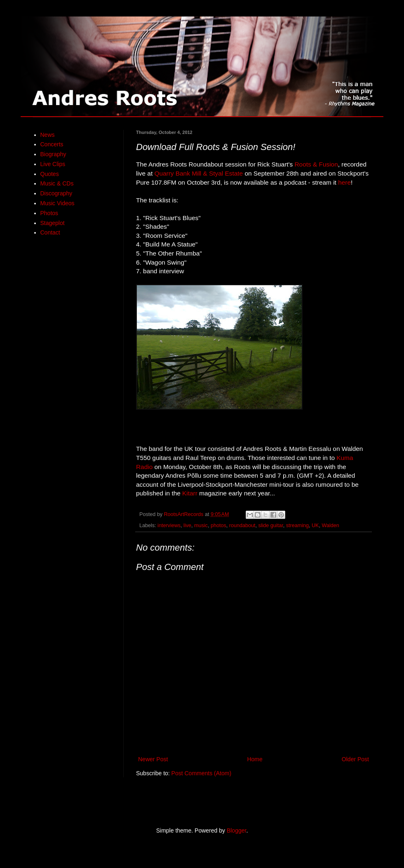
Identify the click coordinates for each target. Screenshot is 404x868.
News (48, 135)
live (187, 525)
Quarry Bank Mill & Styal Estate (198, 173)
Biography (53, 154)
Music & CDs (57, 183)
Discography (56, 193)
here (344, 182)
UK (315, 525)
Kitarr (190, 493)
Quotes (50, 174)
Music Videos (58, 203)
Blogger (236, 830)
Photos (49, 213)
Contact (50, 232)
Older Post (355, 759)
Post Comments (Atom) (201, 773)
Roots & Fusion (316, 164)
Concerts (52, 144)
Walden (330, 525)
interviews (169, 525)
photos (218, 525)
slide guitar (270, 525)
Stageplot (53, 223)
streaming (297, 525)
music (201, 525)
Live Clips (53, 164)
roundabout (242, 525)
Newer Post (153, 759)
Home (255, 759)
